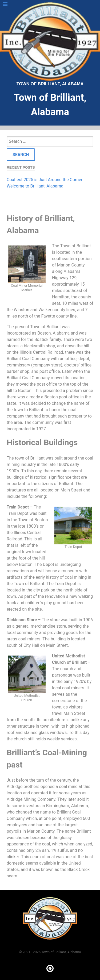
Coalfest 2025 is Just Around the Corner (45, 180)
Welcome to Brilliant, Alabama (35, 186)
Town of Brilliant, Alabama (50, 44)
